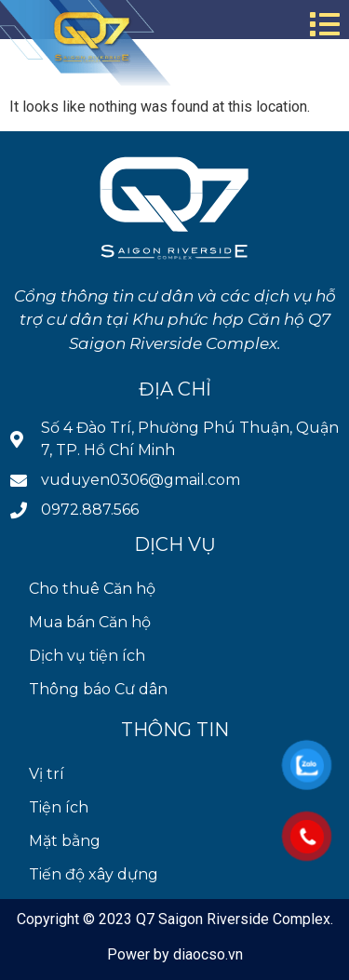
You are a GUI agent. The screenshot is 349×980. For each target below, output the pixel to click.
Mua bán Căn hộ (90, 622)
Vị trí (47, 774)
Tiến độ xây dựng (94, 874)
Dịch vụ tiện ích (87, 656)
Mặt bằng (65, 841)
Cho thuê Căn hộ (92, 589)
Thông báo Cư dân (98, 689)
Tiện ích (59, 807)
